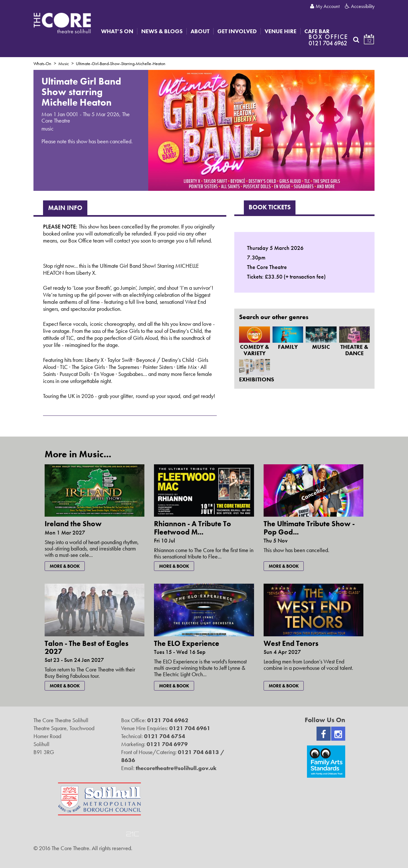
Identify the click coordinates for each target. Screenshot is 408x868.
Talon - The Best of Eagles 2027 (87, 647)
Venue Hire (280, 31)
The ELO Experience (187, 643)
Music (64, 64)
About (200, 31)
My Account (325, 6)
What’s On (117, 31)
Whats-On (42, 64)
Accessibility (360, 6)
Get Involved (237, 31)
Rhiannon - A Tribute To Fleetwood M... (193, 528)
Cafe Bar (317, 31)
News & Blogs (162, 31)
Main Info (65, 208)
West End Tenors (291, 643)
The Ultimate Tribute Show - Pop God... (309, 528)
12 (369, 41)
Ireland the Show (73, 524)
